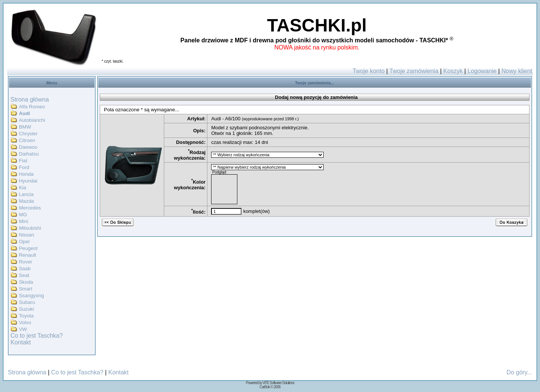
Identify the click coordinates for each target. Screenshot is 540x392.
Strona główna (30, 99)
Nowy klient (517, 71)
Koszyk (453, 71)
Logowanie (482, 71)
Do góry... (519, 372)
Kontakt (21, 342)
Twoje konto (368, 71)
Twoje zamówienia (414, 71)
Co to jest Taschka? (37, 336)
